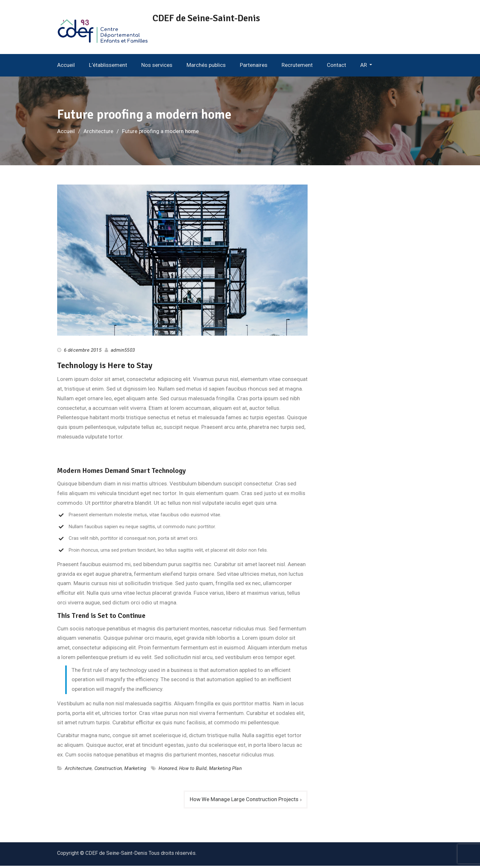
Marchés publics (206, 67)
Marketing (135, 770)
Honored (168, 770)
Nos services (157, 67)
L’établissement (108, 67)
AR (364, 67)
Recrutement (297, 67)
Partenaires (254, 67)
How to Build (193, 770)
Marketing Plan (225, 770)
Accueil (66, 67)
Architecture (78, 770)
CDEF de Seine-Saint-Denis (214, 18)
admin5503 (123, 352)
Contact (336, 67)
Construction (108, 770)
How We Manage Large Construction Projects (243, 801)
